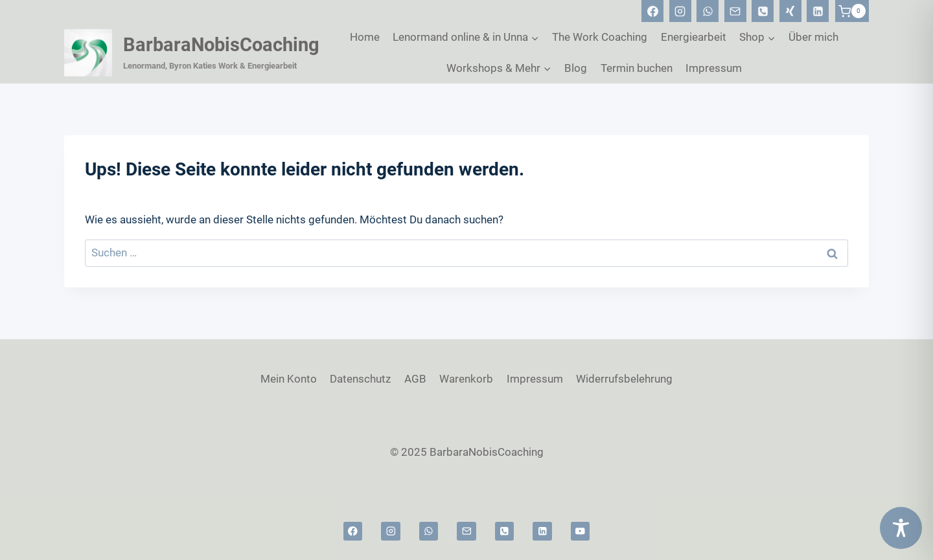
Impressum (714, 68)
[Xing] (790, 11)
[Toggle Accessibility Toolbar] (901, 528)
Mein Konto (289, 379)
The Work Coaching (600, 37)
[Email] (735, 11)
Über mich (813, 37)
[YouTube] (580, 531)
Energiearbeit (694, 37)
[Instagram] (680, 11)
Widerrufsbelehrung (624, 379)
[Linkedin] (818, 11)
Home (365, 37)
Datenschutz (360, 379)
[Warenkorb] (852, 11)
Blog (576, 68)
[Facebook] (652, 11)
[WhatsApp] (708, 11)
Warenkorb (466, 379)
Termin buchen (637, 68)
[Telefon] (763, 11)
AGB (415, 379)
